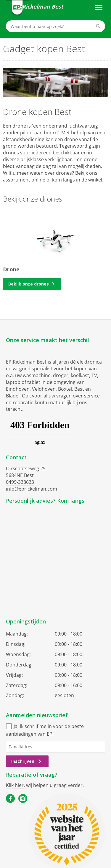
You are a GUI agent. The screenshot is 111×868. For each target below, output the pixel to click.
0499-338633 (20, 482)
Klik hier (15, 785)
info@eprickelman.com (32, 489)
